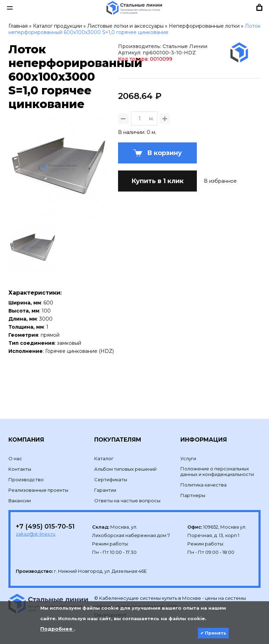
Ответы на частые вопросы (127, 489)
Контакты (20, 457)
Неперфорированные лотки (204, 26)
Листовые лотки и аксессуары (125, 26)
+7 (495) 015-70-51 (45, 515)
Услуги (188, 447)
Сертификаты (111, 468)
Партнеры (193, 484)
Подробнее (57, 629)
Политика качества (204, 473)
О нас (15, 447)
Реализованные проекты (38, 478)
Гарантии (105, 478)
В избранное (220, 243)
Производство (26, 468)
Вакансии (20, 489)
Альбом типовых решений (125, 457)
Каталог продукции (57, 26)
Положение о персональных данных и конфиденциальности (217, 460)
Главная (18, 26)
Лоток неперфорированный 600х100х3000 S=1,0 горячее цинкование (134, 29)
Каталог (104, 447)
